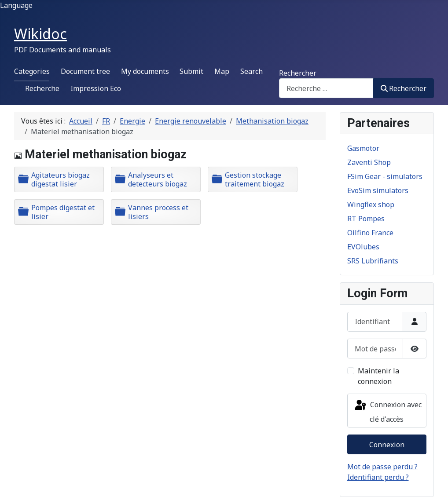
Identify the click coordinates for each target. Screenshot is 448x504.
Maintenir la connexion (378, 376)
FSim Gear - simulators (385, 176)
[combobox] (326, 88)
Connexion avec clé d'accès (387, 411)
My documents (145, 71)
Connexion (387, 445)
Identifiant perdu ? (378, 477)
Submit (191, 71)
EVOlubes (363, 247)
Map (222, 71)
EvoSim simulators (378, 190)
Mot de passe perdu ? (382, 467)
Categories (32, 71)
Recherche (42, 88)
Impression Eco (96, 88)
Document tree (85, 71)
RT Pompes (366, 219)
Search (252, 71)
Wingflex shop (371, 205)
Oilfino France (370, 233)
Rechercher (298, 73)
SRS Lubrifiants (373, 261)
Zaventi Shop (369, 162)
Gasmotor (363, 148)
